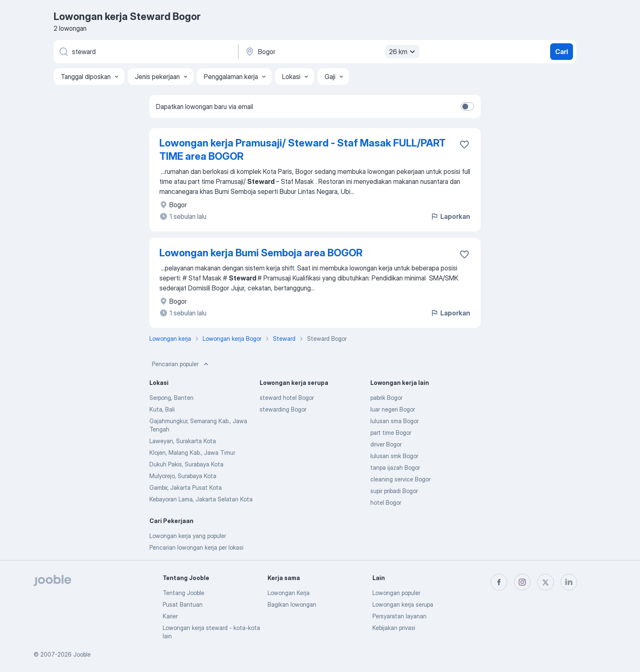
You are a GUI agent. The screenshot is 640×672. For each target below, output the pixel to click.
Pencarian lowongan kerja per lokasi (196, 547)
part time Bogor (391, 433)
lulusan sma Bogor (394, 421)
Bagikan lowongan (292, 604)
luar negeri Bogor (393, 409)
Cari (562, 52)
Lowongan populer (396, 593)
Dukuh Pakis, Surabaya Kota (186, 464)
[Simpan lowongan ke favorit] (464, 144)
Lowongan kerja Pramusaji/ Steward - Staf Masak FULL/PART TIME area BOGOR (303, 150)
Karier (170, 616)
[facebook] (499, 582)
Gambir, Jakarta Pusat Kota (186, 487)
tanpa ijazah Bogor (395, 467)
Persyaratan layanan (399, 616)
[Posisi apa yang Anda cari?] (145, 52)
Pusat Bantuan (183, 604)
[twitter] (546, 582)
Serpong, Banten (171, 398)
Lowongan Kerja (289, 593)
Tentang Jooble (184, 593)
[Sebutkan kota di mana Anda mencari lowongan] (331, 52)
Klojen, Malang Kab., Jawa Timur (192, 453)
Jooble (82, 654)
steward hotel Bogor (287, 398)
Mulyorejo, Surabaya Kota (183, 476)
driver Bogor (386, 444)
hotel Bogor (386, 502)
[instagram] (522, 582)
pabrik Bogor (386, 398)
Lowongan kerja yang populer (188, 536)
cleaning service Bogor (400, 479)
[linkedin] (569, 582)
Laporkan (450, 216)
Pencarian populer (181, 364)
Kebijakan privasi (394, 628)
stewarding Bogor (283, 409)
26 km (403, 52)
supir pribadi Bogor (394, 491)
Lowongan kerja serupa (403, 604)
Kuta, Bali (162, 409)
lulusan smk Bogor (394, 456)
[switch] (467, 107)
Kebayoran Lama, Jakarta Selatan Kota (201, 499)
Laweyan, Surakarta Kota (183, 441)
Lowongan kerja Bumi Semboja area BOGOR (261, 253)
